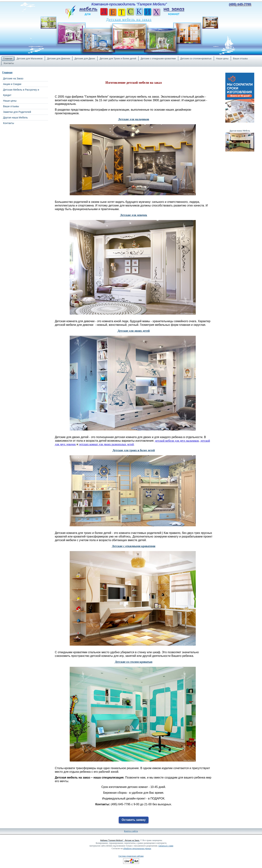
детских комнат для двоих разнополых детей (106, 444)
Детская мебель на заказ (129, 20)
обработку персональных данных (137, 849)
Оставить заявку (134, 820)
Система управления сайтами (131, 856)
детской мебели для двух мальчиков (177, 441)
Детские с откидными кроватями (134, 546)
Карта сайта (131, 831)
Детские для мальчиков (134, 119)
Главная (7, 72)
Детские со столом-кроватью (134, 662)
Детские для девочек (134, 215)
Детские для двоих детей (134, 331)
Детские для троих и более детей (134, 450)
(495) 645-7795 (240, 4)
